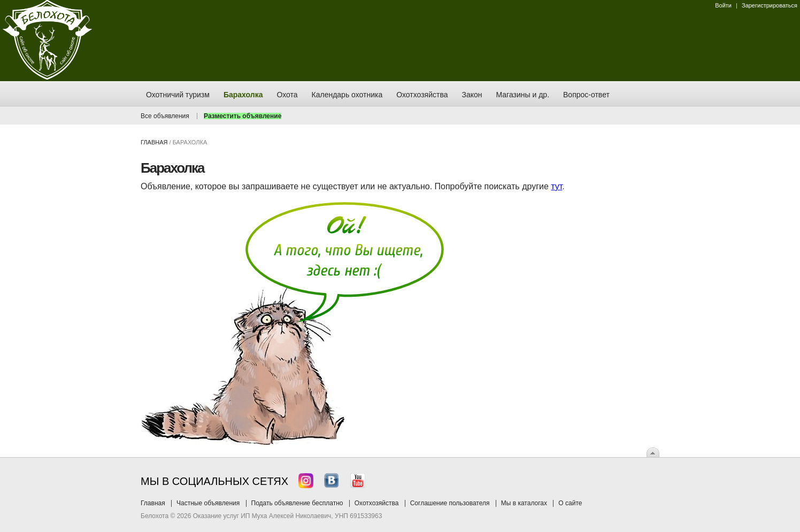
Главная (154, 142)
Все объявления (165, 116)
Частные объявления (208, 503)
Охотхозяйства (377, 503)
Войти (723, 5)
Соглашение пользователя (450, 503)
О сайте (570, 503)
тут (556, 186)
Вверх (653, 452)
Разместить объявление (243, 116)
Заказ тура (8, 163)
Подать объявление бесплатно (297, 503)
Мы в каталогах (524, 503)
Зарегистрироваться (770, 5)
